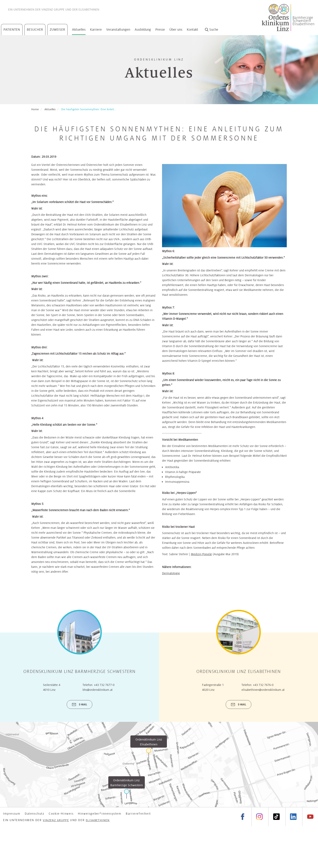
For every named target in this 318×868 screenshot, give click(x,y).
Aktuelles (79, 30)
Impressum (12, 814)
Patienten (12, 30)
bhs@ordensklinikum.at (98, 690)
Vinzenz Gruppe (53, 10)
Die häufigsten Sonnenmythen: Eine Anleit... (89, 109)
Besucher (35, 30)
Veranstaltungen (118, 30)
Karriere (96, 30)
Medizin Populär (201, 554)
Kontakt (192, 30)
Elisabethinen (89, 10)
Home (35, 109)
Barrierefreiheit (138, 814)
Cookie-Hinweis (61, 814)
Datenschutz (35, 814)
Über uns (176, 30)
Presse (160, 30)
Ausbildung (143, 30)
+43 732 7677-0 (104, 685)
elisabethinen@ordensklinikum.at (263, 690)
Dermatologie (171, 573)
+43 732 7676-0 (263, 685)
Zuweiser (57, 30)
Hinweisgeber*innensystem (100, 814)
